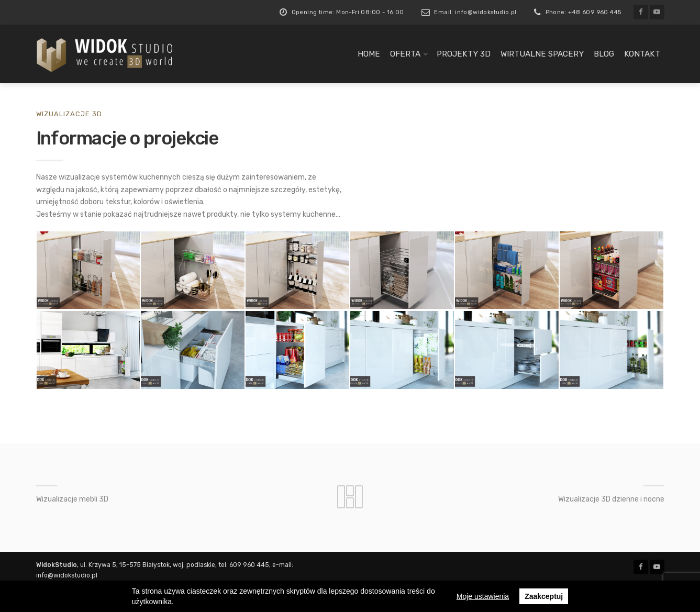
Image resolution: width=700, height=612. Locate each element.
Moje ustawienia (483, 596)
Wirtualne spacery (542, 54)
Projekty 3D (464, 54)
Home (369, 54)
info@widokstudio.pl (67, 575)
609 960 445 (249, 565)
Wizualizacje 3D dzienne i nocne (611, 499)
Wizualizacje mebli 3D (72, 499)
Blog (604, 54)
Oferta (405, 54)
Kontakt (642, 54)
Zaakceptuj (544, 596)
